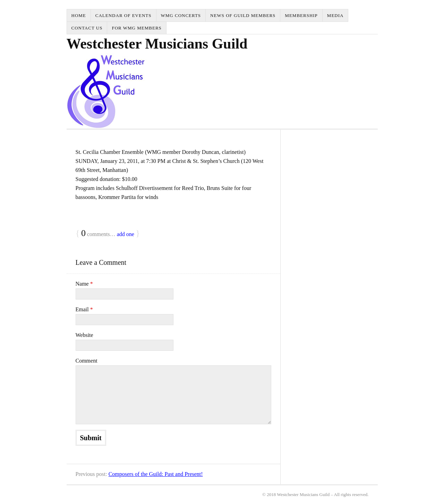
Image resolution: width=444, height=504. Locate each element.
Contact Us (87, 28)
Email (84, 309)
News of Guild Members (243, 15)
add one (126, 234)
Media (335, 15)
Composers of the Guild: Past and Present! (156, 474)
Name (84, 284)
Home (79, 15)
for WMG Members (136, 28)
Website (84, 335)
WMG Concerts (181, 15)
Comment (87, 361)
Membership (301, 15)
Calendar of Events (123, 15)
